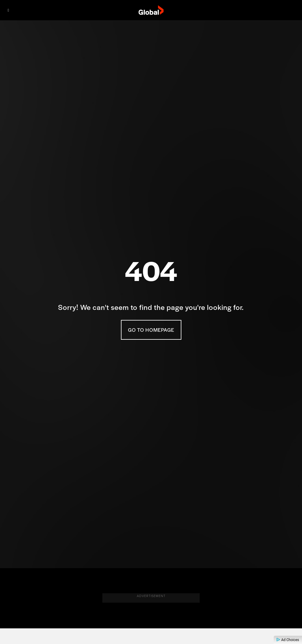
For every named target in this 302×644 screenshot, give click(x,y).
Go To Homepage (151, 330)
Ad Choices (288, 640)
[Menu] (8, 10)
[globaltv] (151, 10)
